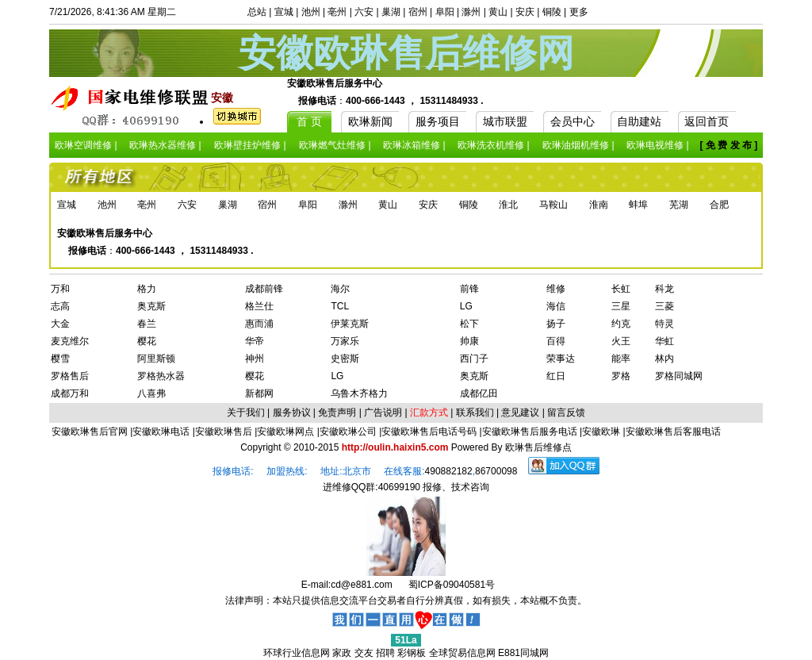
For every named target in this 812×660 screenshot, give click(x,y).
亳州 (337, 12)
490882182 (449, 471)
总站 (257, 12)
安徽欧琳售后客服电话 (673, 432)
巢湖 (391, 12)
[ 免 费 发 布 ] (729, 145)
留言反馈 (566, 412)
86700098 (496, 471)
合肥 (719, 205)
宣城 (284, 12)
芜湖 (679, 205)
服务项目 (438, 121)
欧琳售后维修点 (538, 447)
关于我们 (246, 412)
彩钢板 (412, 653)
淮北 (508, 205)
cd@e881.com (362, 585)
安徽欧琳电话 (161, 432)
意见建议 (520, 412)
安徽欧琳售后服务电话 (530, 432)
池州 (311, 12)
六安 (364, 12)
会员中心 (573, 121)
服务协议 (292, 412)
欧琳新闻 (370, 121)
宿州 (418, 12)
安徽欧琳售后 (224, 432)
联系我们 (475, 412)
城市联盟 (505, 121)
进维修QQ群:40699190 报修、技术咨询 (406, 487)
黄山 (498, 12)
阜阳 (445, 12)
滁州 (471, 12)
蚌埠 (638, 205)
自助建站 (639, 121)
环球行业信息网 (297, 653)
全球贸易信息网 (462, 653)
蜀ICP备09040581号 (452, 585)
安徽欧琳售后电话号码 (429, 432)
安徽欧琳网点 (285, 432)
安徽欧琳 (601, 432)
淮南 (599, 205)
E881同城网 (523, 653)
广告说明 (383, 412)
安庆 (525, 12)
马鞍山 (553, 205)
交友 (364, 653)
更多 (579, 12)
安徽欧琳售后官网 (90, 432)
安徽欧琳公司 (348, 432)
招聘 (385, 653)
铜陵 (552, 12)
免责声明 (337, 412)
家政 (342, 653)
